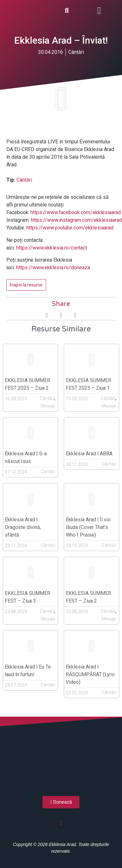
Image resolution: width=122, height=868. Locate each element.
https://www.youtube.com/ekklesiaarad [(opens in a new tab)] (70, 228)
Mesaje (48, 406)
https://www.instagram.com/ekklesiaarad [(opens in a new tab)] (76, 220)
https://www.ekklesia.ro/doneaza (53, 268)
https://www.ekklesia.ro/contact (52, 248)
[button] (99, 10)
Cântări (76, 52)
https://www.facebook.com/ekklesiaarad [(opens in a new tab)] (76, 212)
